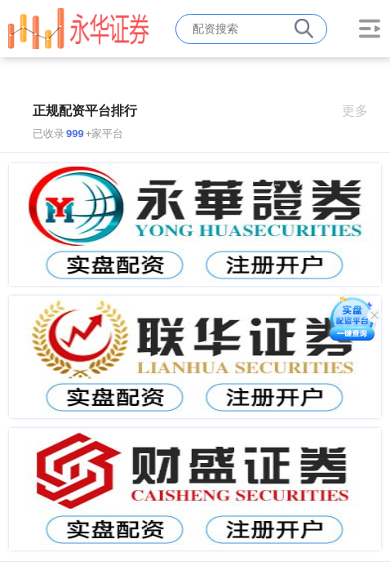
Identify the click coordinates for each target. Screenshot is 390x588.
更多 (362, 111)
